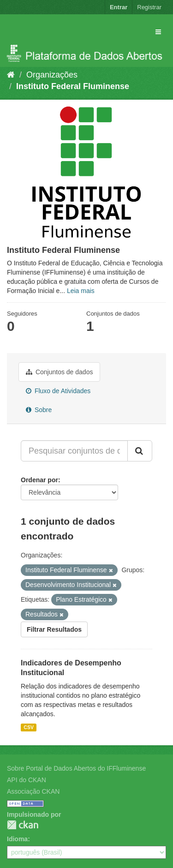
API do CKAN (27, 780)
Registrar (149, 7)
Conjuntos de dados (59, 372)
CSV (29, 727)
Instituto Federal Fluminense (73, 86)
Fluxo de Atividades (58, 391)
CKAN (23, 825)
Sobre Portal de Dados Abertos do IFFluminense (76, 768)
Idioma (17, 839)
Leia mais (81, 291)
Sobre (39, 410)
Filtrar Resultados (54, 629)
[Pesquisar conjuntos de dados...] (74, 451)
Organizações (52, 75)
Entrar (119, 7)
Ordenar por (39, 480)
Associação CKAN (33, 791)
